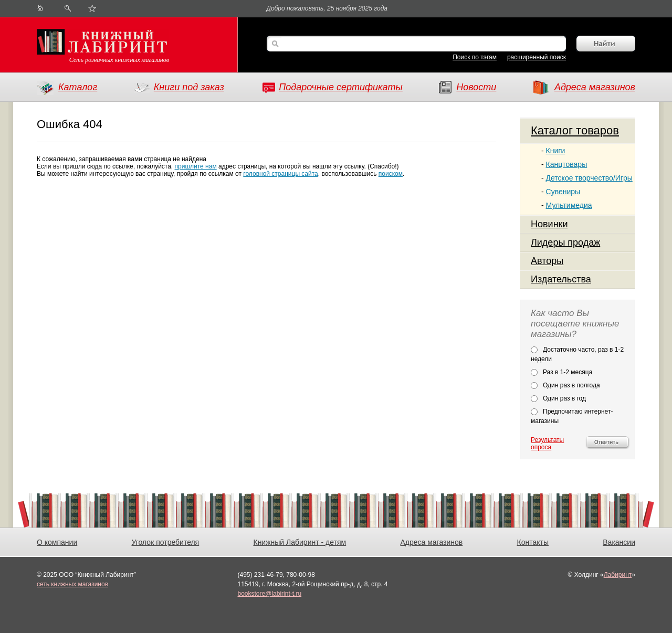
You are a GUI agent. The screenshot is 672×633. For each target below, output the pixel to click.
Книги (556, 151)
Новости (476, 87)
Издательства (561, 279)
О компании (57, 542)
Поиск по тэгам (475, 57)
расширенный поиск (537, 57)
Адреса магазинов (595, 87)
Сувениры (563, 192)
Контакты (533, 542)
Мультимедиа (569, 205)
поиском (391, 174)
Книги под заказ (189, 87)
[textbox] (421, 44)
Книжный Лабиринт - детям (300, 542)
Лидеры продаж (565, 242)
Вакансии (619, 542)
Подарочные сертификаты (341, 87)
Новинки (549, 224)
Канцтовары (567, 164)
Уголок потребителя (165, 542)
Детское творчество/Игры (589, 178)
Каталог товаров (575, 130)
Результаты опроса (547, 444)
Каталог (78, 87)
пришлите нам (196, 166)
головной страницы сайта (280, 174)
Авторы (547, 261)
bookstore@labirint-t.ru (270, 594)
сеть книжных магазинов (72, 584)
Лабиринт (618, 575)
